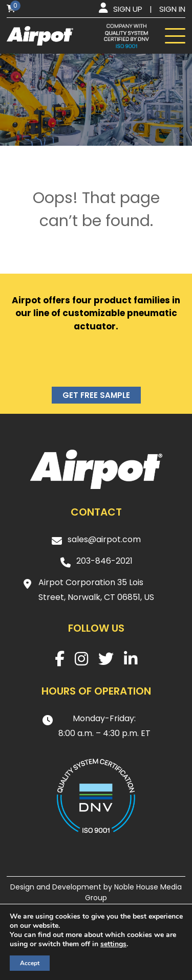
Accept (30, 963)
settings (113, 944)
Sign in (172, 9)
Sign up (128, 9)
